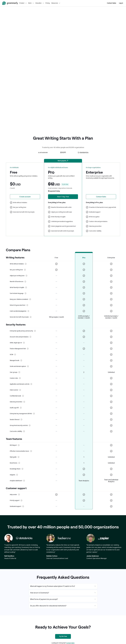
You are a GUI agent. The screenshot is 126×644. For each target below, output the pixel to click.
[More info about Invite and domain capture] (28, 366)
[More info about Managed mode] (21, 360)
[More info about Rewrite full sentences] (25, 282)
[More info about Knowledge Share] (22, 469)
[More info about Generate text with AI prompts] (31, 317)
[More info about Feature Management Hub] (28, 349)
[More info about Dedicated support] (23, 506)
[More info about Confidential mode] (23, 396)
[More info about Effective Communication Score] (31, 451)
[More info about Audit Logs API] (21, 408)
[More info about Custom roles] (20, 378)
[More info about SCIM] (15, 354)
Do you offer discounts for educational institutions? (48, 606)
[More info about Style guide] (19, 457)
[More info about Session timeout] (21, 419)
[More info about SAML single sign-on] (24, 343)
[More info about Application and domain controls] (31, 384)
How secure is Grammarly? (40, 593)
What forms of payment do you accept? (44, 599)
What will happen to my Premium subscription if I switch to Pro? (53, 586)
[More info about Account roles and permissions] (30, 337)
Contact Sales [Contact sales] (70, 643)
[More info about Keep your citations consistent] (30, 299)
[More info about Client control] (20, 390)
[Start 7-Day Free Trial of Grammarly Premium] (63, 197)
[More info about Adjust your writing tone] (26, 276)
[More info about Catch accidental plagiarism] (28, 311)
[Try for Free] (63, 636)
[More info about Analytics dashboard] (24, 481)
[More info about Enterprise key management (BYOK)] (34, 414)
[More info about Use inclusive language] (25, 293)
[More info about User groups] (19, 372)
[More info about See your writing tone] (25, 270)
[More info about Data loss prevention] (24, 402)
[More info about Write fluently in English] (26, 287)
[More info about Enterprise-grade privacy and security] (35, 331)
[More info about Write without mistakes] (26, 264)
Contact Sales (112, 3)
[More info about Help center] (19, 495)
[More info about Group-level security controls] (30, 425)
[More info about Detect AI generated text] (27, 305)
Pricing (48, 3)
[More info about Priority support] (21, 500)
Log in (121, 3)
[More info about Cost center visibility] (24, 431)
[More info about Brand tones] (19, 463)
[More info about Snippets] (17, 475)
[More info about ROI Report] (19, 445)
